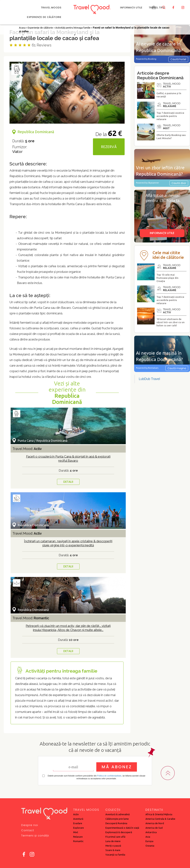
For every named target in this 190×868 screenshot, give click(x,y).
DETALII (68, 482)
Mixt (76, 832)
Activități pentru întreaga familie (73, 28)
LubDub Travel (149, 379)
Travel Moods (51, 8)
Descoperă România (116, 823)
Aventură (78, 819)
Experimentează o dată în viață (122, 828)
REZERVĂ (109, 147)
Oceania (150, 846)
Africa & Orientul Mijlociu (159, 814)
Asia (148, 837)
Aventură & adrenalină (118, 814)
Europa (149, 841)
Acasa (22, 28)
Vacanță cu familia (115, 855)
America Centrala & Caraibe (160, 819)
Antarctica (151, 832)
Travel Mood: (27, 449)
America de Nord (155, 823)
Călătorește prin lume (117, 819)
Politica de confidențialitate (109, 776)
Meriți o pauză (113, 846)
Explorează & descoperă (119, 832)
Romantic (78, 841)
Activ (76, 814)
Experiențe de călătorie (44, 17)
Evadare (78, 823)
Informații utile (131, 8)
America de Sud (154, 828)
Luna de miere (113, 841)
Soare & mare (113, 850)
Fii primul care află (115, 837)
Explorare (79, 828)
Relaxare (78, 837)
